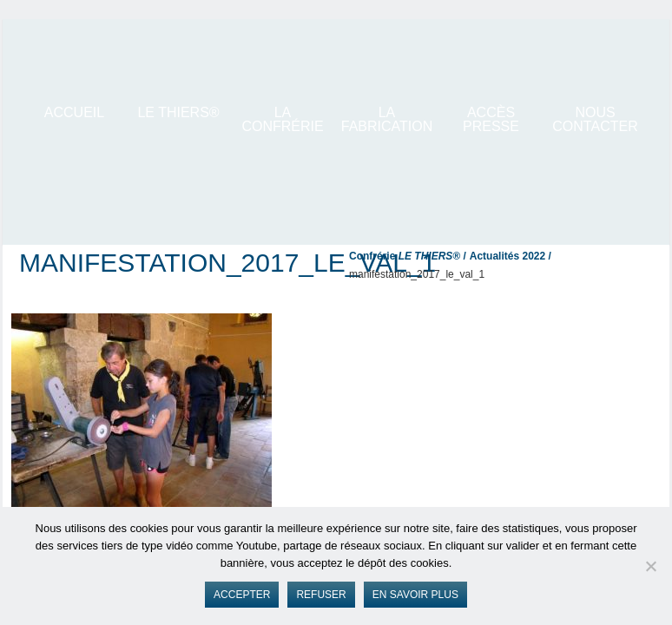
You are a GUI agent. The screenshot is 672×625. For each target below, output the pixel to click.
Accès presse (491, 119)
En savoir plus (415, 595)
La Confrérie (282, 119)
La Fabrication (387, 119)
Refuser (321, 595)
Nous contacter (595, 119)
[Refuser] (650, 566)
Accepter (242, 595)
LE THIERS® (178, 112)
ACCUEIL (74, 112)
